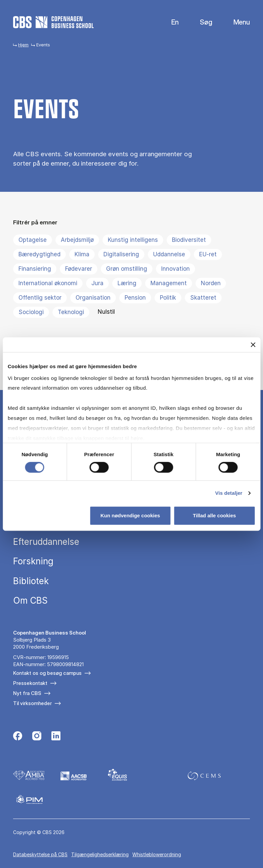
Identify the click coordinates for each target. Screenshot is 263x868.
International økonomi (48, 283)
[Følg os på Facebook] (18, 737)
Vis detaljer (229, 493)
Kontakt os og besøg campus (47, 673)
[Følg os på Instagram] (37, 737)
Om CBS (30, 601)
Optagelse (33, 240)
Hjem (23, 45)
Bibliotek (31, 581)
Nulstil (106, 312)
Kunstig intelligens (133, 240)
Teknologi (71, 312)
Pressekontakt (30, 683)
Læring (127, 283)
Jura (97, 283)
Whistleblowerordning (157, 854)
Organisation (93, 298)
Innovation (176, 269)
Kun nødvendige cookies (130, 515)
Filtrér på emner (35, 222)
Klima (82, 254)
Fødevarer (79, 269)
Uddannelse (169, 254)
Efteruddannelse (46, 542)
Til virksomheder (32, 703)
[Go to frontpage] (53, 22)
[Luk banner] (253, 345)
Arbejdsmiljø (77, 240)
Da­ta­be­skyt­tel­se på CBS (40, 854)
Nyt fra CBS (27, 693)
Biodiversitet (189, 240)
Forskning (33, 561)
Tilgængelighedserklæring (100, 854)
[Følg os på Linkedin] (56, 737)
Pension (135, 298)
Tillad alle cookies (214, 515)
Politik (168, 298)
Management (169, 283)
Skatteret (203, 298)
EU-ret (208, 254)
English (170, 22)
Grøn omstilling (127, 269)
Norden (211, 283)
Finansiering (35, 269)
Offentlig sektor (40, 298)
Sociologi (31, 312)
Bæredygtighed (39, 254)
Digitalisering (121, 254)
